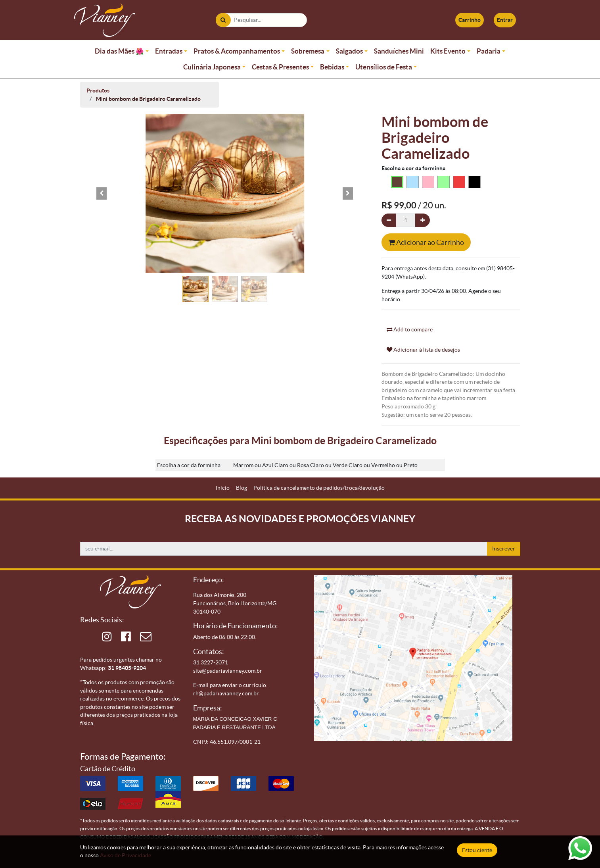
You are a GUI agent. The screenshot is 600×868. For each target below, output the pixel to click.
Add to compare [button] (410, 329)
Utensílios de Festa (384, 67)
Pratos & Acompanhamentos (237, 51)
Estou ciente (477, 850)
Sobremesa (308, 51)
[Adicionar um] (423, 220)
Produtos (98, 90)
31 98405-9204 (127, 668)
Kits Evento (448, 51)
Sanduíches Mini (399, 51)
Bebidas (332, 67)
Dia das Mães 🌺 (119, 51)
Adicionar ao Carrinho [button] (426, 242)
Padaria (489, 51)
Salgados (349, 51)
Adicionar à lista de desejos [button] (423, 350)
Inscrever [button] (504, 549)
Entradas (169, 51)
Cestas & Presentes (280, 67)
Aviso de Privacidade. (126, 855)
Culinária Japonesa (212, 67)
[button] (102, 193)
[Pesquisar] (223, 20)
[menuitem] (223, 488)
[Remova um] (389, 220)
